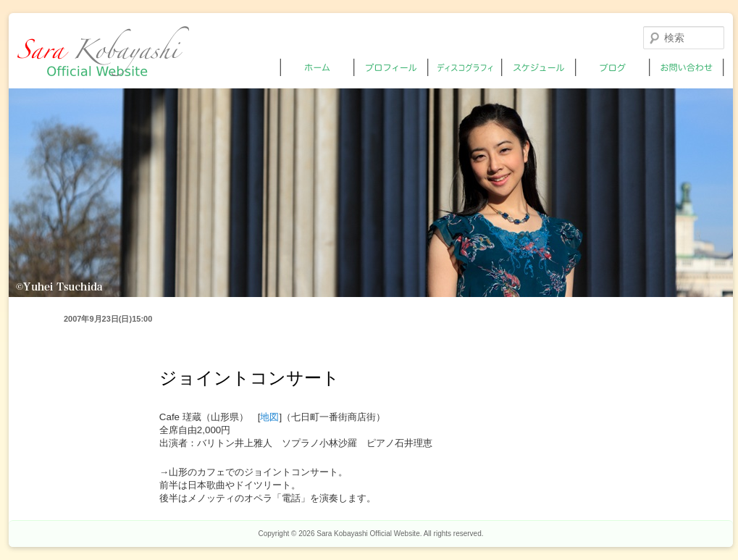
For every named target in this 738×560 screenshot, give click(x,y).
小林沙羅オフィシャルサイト (103, 51)
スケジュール (539, 67)
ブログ (613, 67)
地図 (269, 417)
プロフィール (391, 67)
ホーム (317, 67)
